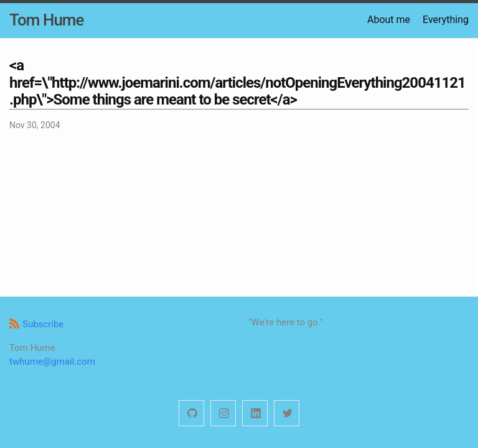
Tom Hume (46, 20)
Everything (446, 20)
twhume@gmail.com (52, 362)
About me (389, 20)
